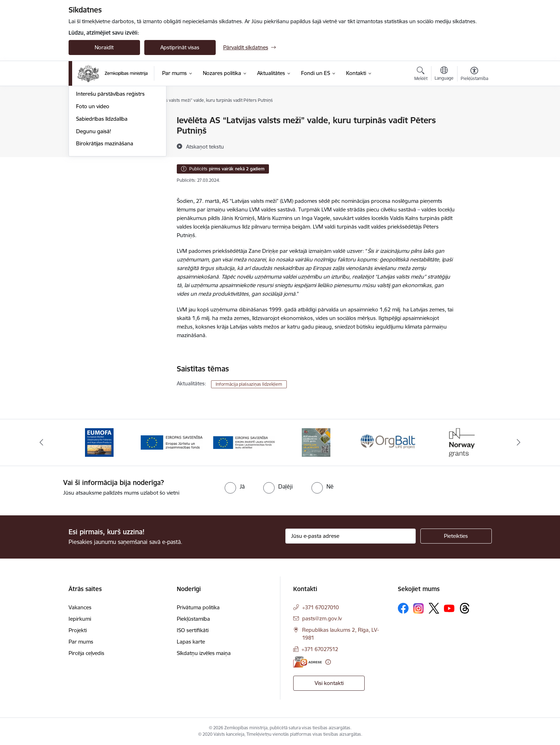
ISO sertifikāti (193, 630)
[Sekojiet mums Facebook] (403, 608)
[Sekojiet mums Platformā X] (434, 608)
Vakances (80, 607)
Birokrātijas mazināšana (105, 220)
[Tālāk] (519, 442)
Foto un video (93, 183)
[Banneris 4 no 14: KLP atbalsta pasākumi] (316, 442)
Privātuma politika (198, 607)
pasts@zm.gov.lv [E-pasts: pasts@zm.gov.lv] (322, 618)
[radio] (235, 486)
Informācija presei (98, 158)
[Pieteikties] (456, 536)
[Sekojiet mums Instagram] (419, 608)
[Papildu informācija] (328, 662)
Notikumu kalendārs (100, 121)
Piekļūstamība (193, 619)
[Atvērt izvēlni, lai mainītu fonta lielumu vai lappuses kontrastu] (474, 75)
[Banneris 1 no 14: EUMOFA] (99, 442)
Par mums (81, 642)
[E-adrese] (307, 662)
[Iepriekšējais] (41, 442)
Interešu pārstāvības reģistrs (110, 170)
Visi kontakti (329, 683)
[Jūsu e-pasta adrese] (351, 536)
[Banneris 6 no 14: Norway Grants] (461, 442)
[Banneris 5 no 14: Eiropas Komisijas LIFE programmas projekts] (389, 442)
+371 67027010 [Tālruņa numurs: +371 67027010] (321, 607)
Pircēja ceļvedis (86, 653)
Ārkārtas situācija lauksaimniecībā (116, 146)
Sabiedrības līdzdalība (102, 195)
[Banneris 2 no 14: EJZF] (172, 442)
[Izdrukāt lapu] (474, 117)
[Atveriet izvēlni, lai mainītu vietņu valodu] (444, 74)
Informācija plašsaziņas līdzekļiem (249, 384)
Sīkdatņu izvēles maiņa (204, 653)
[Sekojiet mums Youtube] (449, 608)
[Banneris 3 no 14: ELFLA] (244, 442)
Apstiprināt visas (180, 47)
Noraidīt (104, 47)
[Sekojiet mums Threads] (465, 608)
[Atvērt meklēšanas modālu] (421, 75)
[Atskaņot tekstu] (205, 146)
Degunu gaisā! (94, 208)
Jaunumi (86, 133)
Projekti (78, 630)
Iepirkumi (80, 619)
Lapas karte (191, 642)
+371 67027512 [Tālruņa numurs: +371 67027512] (320, 649)
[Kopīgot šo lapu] (474, 135)
